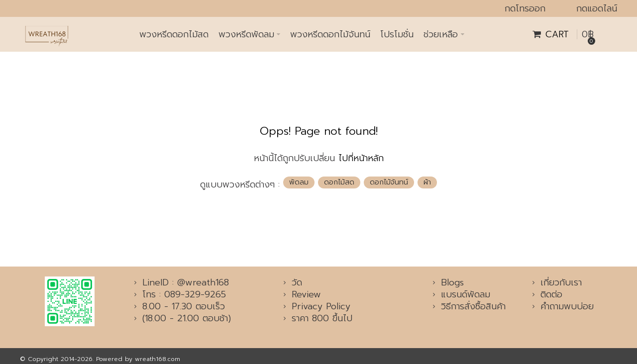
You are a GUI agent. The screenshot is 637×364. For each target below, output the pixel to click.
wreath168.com (158, 359)
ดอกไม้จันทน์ (389, 182)
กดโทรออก (525, 8)
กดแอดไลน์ (597, 8)
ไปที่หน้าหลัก (361, 158)
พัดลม (299, 182)
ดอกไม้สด (339, 182)
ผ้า (427, 182)
